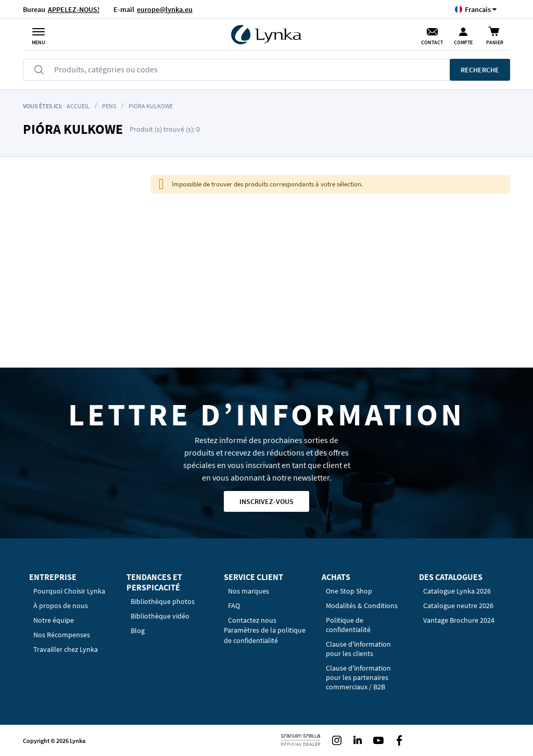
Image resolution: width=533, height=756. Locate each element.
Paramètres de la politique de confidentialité (265, 635)
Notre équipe (54, 620)
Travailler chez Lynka (66, 649)
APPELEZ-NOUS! (74, 9)
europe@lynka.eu (165, 9)
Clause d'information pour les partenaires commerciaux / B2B (358, 677)
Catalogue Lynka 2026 (457, 591)
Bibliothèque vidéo (160, 616)
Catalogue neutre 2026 (458, 606)
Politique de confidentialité (348, 625)
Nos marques (249, 591)
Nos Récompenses (62, 635)
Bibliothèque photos (163, 601)
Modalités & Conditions (362, 606)
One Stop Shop (349, 591)
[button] (478, 9)
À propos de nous (61, 606)
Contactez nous (252, 620)
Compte (463, 42)
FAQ (234, 606)
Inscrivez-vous (266, 501)
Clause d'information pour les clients (358, 649)
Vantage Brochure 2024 (459, 620)
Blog (138, 631)
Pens (109, 106)
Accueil (78, 106)
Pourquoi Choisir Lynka (69, 591)
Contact (432, 42)
